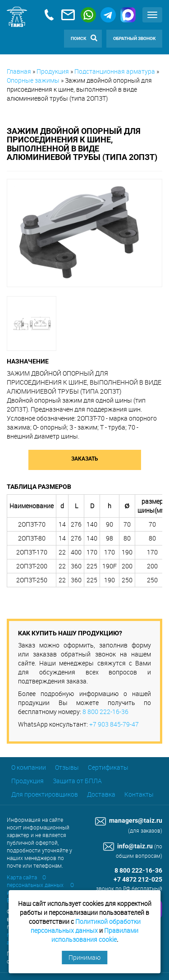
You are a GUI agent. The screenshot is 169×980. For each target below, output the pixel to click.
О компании (29, 767)
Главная (19, 71)
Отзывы (67, 767)
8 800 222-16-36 (105, 712)
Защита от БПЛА (77, 781)
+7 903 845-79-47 (114, 724)
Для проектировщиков (45, 794)
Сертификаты (108, 767)
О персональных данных (35, 881)
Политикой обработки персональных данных (86, 926)
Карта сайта (22, 877)
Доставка (101, 794)
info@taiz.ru (128, 846)
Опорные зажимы (33, 80)
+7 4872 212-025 (138, 880)
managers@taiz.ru (129, 821)
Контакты (139, 794)
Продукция (53, 71)
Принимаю (84, 957)
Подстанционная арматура (115, 71)
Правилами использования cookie (95, 935)
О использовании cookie (40, 889)
